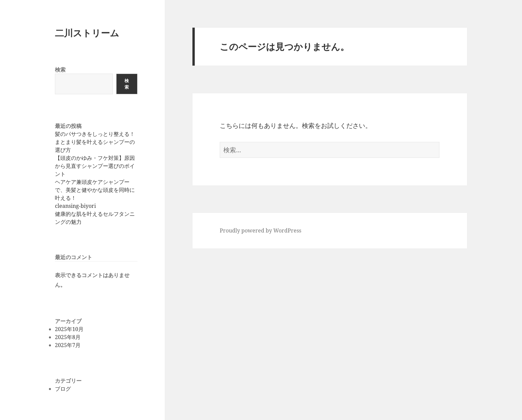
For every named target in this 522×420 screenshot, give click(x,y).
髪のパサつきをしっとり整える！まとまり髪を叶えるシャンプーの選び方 (95, 142)
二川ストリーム (87, 33)
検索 (60, 70)
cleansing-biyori (75, 206)
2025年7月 (68, 345)
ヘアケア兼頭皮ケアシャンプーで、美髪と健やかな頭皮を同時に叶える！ (95, 190)
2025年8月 (68, 337)
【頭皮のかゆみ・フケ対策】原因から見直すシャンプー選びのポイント (95, 166)
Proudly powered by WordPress (261, 230)
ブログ (63, 389)
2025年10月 (69, 329)
